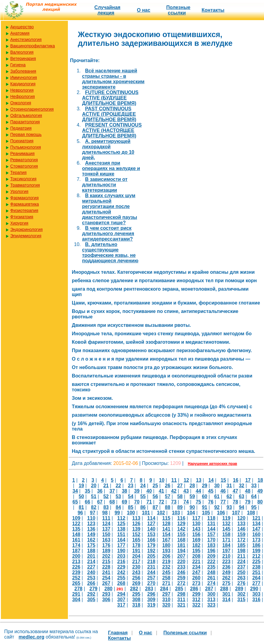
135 (76, 529)
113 (136, 518)
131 (211, 524)
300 (211, 594)
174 (76, 545)
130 (196, 524)
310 (166, 600)
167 (166, 540)
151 (121, 534)
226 (76, 567)
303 (256, 594)
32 (242, 486)
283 (149, 589)
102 (161, 513)
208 (196, 556)
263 (242, 578)
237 (242, 567)
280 (108, 589)
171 (226, 540)
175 (91, 545)
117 (196, 518)
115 (166, 518)
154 (166, 534)
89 (180, 507)
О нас (144, 10)
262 (226, 578)
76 (211, 502)
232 (166, 567)
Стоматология (24, 166)
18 (260, 480)
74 (186, 502)
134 (256, 524)
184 (226, 545)
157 (211, 534)
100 (131, 513)
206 (166, 556)
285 (179, 589)
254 (106, 578)
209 (211, 556)
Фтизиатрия (22, 217)
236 (226, 567)
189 (106, 551)
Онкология (21, 103)
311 (181, 600)
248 (211, 572)
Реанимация (22, 153)
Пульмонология (25, 147)
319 (151, 605)
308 (136, 600)
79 (248, 502)
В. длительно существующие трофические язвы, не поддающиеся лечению (110, 253)
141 (166, 529)
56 (155, 496)
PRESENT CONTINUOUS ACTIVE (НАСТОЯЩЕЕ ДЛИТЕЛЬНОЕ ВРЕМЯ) (112, 130)
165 (136, 540)
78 (235, 502)
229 (121, 567)
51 (94, 496)
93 (229, 507)
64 (254, 496)
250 (242, 572)
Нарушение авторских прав (213, 464)
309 (151, 600)
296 (151, 594)
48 (248, 491)
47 (235, 491)
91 (205, 507)
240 (91, 572)
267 (106, 583)
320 (166, 605)
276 (242, 583)
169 (196, 540)
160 (256, 534)
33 (254, 486)
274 (211, 583)
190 (121, 551)
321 (181, 605)
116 (181, 518)
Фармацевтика (25, 204)
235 (211, 567)
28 (192, 486)
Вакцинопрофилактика (33, 46)
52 (106, 496)
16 (236, 480)
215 (106, 562)
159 (242, 534)
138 (121, 529)
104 (191, 513)
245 (166, 572)
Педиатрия (21, 128)
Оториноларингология (32, 109)
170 (211, 540)
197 (226, 551)
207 (181, 556)
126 (136, 524)
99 (117, 513)
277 (256, 583)
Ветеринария (23, 58)
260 (196, 578)
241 (106, 572)
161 (76, 540)
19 (81, 486)
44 (199, 491)
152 (136, 534)
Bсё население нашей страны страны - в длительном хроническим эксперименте (113, 79)
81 (81, 507)
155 (181, 534)
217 (136, 562)
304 (76, 600)
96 (80, 513)
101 (146, 513)
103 (176, 513)
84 (118, 507)
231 (151, 567)
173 (256, 540)
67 (100, 502)
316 (256, 600)
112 (121, 518)
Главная (118, 633)
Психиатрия (22, 141)
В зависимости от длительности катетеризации (105, 185)
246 (181, 572)
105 (206, 513)
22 (118, 486)
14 (211, 480)
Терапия (18, 172)
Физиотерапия (24, 210)
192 (151, 551)
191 (136, 551)
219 (166, 562)
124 (106, 524)
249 (226, 572)
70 (137, 502)
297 (166, 594)
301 (226, 594)
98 (105, 513)
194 (181, 551)
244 (151, 572)
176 (106, 545)
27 (180, 486)
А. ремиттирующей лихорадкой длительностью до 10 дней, (108, 149)
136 (91, 529)
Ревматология (24, 160)
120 (242, 518)
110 (91, 518)
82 (94, 507)
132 (226, 524)
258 (166, 578)
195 (196, 551)
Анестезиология (26, 39)
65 (75, 502)
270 (151, 583)
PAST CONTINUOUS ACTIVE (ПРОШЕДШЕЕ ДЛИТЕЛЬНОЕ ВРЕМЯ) (109, 114)
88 (168, 507)
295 (136, 594)
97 (93, 513)
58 (180, 496)
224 (242, 562)
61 (217, 496)
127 (151, 524)
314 (226, 600)
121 (256, 518)
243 (136, 572)
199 (256, 551)
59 (192, 496)
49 (260, 491)
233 (181, 567)
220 (181, 562)
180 (166, 545)
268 (121, 583)
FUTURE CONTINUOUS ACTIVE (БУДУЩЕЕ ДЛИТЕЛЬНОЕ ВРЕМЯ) (110, 98)
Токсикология (23, 179)
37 (112, 491)
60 (205, 496)
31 (229, 486)
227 (91, 567)
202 (106, 556)
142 (181, 529)
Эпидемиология (26, 236)
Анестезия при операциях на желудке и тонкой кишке (111, 168)
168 (181, 540)
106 (221, 513)
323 (211, 605)
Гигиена (18, 65)
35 (87, 491)
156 (196, 534)
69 (125, 502)
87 (155, 507)
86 (143, 507)
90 (192, 507)
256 (136, 578)
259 (181, 578)
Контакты (213, 10)
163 (106, 540)
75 (199, 502)
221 (196, 562)
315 (242, 600)
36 (100, 491)
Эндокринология (26, 229)
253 (91, 578)
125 (121, 524)
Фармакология (24, 198)
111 (106, 518)
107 (236, 513)
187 (76, 551)
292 (91, 594)
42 (174, 491)
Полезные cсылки (178, 10)
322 (196, 605)
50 (81, 496)
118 (211, 518)
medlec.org (32, 637)
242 (121, 572)
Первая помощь (26, 134)
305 (91, 600)
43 (186, 491)
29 (205, 486)
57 (168, 496)
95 (254, 507)
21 (106, 486)
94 (242, 507)
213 (76, 562)
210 (226, 556)
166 (151, 540)
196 (211, 551)
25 (155, 486)
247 (196, 572)
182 (196, 545)
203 (121, 556)
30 (217, 486)
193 (166, 551)
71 (149, 502)
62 (229, 496)
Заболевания (23, 71)
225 (256, 562)
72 (161, 502)
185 (242, 545)
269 (136, 583)
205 (151, 556)
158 (226, 534)
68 (112, 502)
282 (134, 589)
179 (151, 545)
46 (223, 491)
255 (121, 578)
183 (211, 545)
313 (211, 600)
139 (136, 529)
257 (151, 578)
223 (226, 562)
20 (94, 486)
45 (211, 491)
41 (161, 491)
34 (75, 491)
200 (76, 556)
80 (260, 502)
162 (91, 540)
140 (151, 529)
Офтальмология (26, 115)
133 (242, 524)
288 (224, 589)
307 (121, 600)
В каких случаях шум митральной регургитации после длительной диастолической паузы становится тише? (110, 209)
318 (136, 605)
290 (254, 589)
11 (174, 480)
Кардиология (23, 84)
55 (143, 496)
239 (76, 572)
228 (106, 567)
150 (106, 534)
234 (196, 567)
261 (211, 578)
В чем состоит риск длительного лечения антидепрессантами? (108, 234)
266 (91, 583)
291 (76, 594)
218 (151, 562)
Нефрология (22, 96)
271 (166, 583)
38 (125, 491)
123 (91, 524)
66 (87, 502)
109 (76, 518)
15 (223, 480)
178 (136, 545)
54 (131, 496)
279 (93, 589)
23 (131, 486)
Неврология (22, 90)
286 (194, 589)
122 (76, 524)
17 (248, 480)
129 (181, 524)
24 (143, 486)
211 (242, 556)
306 (106, 600)
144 (211, 529)
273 (196, 583)
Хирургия (19, 223)
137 (106, 529)
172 (242, 540)
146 (242, 529)
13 (199, 480)
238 (256, 567)
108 (251, 513)
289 (239, 589)
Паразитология (25, 122)
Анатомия (20, 33)
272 (181, 583)
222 (211, 562)
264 (256, 578)
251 (256, 572)
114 (151, 518)
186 (256, 545)
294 (121, 594)
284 (164, 589)
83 (106, 507)
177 (121, 545)
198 (242, 551)
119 (226, 518)
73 (174, 502)
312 (196, 600)
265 (76, 583)
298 (181, 594)
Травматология (25, 185)
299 (196, 594)
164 (121, 540)
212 (256, 556)
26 (168, 486)
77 (223, 502)
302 (242, 594)
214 (91, 562)
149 (91, 534)
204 (136, 556)
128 (166, 524)
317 (121, 605)
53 (118, 496)
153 (151, 534)
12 (186, 480)
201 (91, 556)
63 (242, 496)
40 (149, 491)
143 (196, 529)
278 (79, 589)
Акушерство (22, 27)
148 (76, 534)
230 (136, 567)
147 (256, 529)
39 (137, 491)
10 (162, 480)
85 (131, 507)
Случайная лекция (107, 10)
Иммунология (24, 77)
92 (217, 507)
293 (106, 594)
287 (209, 589)
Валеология (22, 52)
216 (121, 562)
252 (76, 578)
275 (226, 583)
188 (91, 551)
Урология (19, 191)
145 (226, 529)
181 (181, 545)
